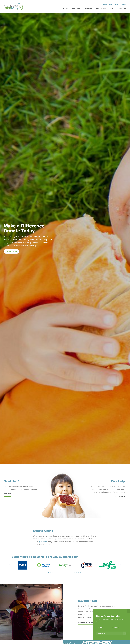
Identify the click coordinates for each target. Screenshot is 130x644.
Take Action (120, 497)
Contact (123, 5)
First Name (100, 627)
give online (43, 542)
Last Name (116, 627)
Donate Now (107, 5)
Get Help (7, 494)
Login (116, 5)
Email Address (101, 633)
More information (86, 622)
